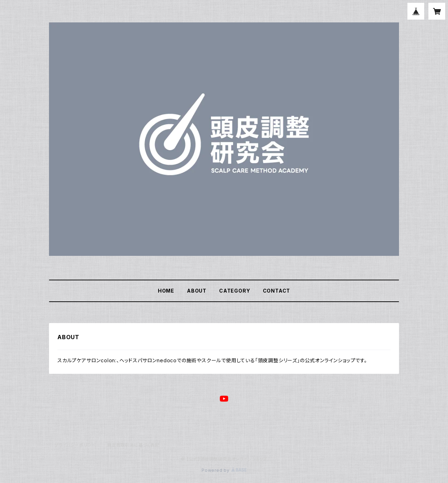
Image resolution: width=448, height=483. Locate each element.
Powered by (224, 470)
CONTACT (277, 291)
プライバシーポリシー (75, 445)
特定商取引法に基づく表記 (133, 445)
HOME (166, 291)
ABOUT (197, 291)
